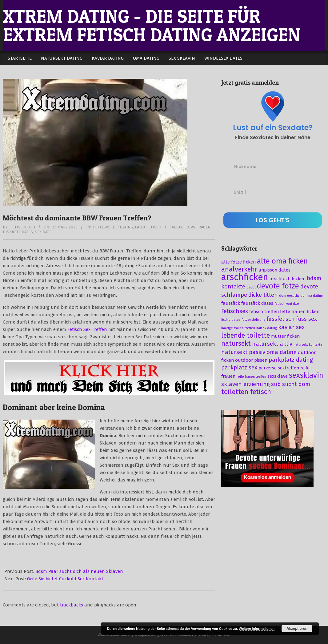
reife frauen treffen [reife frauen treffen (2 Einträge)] (251, 377)
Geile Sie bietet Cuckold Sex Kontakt (65, 579)
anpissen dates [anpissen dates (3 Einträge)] (274, 270)
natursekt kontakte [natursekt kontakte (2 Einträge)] (308, 345)
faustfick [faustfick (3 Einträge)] (231, 303)
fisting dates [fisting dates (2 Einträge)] (231, 320)
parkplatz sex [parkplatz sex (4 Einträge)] (239, 368)
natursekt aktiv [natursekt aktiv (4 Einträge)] (272, 344)
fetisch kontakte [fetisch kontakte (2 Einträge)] (287, 304)
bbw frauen (198, 227)
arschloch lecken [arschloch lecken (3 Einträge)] (288, 279)
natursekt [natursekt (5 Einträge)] (236, 344)
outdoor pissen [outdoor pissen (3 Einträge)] (251, 360)
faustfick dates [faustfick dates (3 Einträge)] (257, 303)
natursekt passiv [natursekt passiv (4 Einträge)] (243, 352)
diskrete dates (18, 232)
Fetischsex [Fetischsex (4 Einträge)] (235, 311)
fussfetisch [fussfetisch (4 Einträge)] (281, 319)
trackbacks (72, 605)
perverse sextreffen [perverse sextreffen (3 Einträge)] (279, 368)
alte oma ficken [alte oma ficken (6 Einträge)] (282, 261)
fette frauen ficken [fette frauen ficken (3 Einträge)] (300, 312)
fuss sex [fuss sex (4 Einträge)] (306, 319)
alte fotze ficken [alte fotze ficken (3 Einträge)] (238, 262)
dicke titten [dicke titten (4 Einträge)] (263, 295)
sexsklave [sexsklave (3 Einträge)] (278, 376)
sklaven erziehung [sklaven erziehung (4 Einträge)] (246, 384)
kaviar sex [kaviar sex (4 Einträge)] (291, 327)
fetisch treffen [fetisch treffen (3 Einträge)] (264, 312)
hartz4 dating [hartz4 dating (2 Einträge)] (267, 328)
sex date (43, 232)
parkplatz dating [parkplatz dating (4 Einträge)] (291, 360)
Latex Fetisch (148, 227)
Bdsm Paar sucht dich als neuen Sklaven (79, 571)
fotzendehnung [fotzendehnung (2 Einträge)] (253, 320)
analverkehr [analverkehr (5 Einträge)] (239, 269)
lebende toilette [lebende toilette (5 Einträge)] (246, 336)
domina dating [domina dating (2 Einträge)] (312, 296)
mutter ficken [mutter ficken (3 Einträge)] (285, 336)
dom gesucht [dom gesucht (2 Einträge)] (289, 296)
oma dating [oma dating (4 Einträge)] (282, 352)
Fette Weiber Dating (113, 227)
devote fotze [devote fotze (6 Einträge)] (278, 286)
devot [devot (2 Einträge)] (251, 287)
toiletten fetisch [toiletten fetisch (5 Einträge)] (246, 392)
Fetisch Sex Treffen (87, 329)
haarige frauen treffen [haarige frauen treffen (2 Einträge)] (238, 328)
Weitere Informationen (257, 629)
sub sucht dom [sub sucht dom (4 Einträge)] (291, 384)
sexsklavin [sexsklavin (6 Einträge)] (306, 375)
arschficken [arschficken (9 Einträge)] (245, 277)
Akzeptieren (297, 629)
